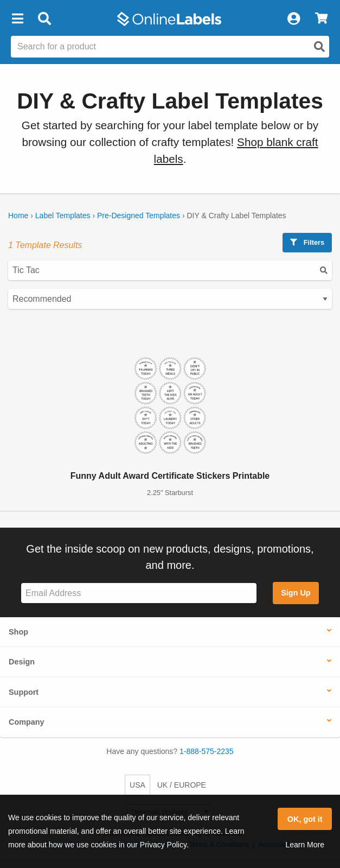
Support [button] (24, 692)
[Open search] (319, 47)
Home (18, 216)
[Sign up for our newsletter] (139, 593)
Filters (307, 242)
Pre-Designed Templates (139, 216)
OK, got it (305, 819)
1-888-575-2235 (207, 751)
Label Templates (63, 216)
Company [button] (27, 722)
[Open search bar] (44, 19)
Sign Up (296, 593)
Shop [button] (18, 632)
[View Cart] (321, 19)
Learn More (305, 845)
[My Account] (293, 19)
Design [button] (22, 662)
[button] (17, 19)
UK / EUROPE (182, 785)
